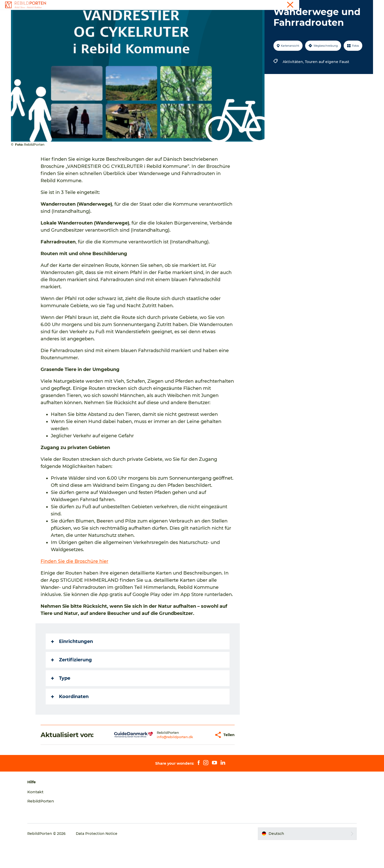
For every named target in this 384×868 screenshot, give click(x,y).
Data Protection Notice (103, 858)
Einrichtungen (73, 666)
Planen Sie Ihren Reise (225, 16)
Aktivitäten (148, 16)
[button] (194, 759)
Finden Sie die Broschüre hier (75, 586)
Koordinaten (70, 721)
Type (61, 702)
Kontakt (366, 5)
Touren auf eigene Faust (327, 86)
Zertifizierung (72, 684)
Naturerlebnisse (181, 16)
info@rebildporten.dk (159, 761)
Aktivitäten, (293, 86)
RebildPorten (48, 825)
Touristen (348, 5)
